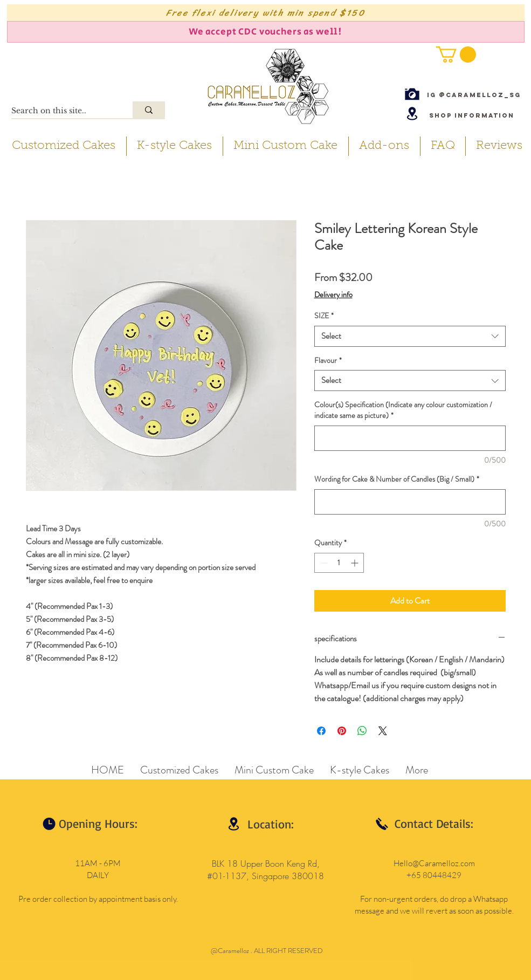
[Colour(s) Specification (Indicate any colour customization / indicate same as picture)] (410, 438)
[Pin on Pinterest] (342, 731)
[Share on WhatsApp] (362, 731)
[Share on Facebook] (321, 731)
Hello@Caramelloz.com (434, 863)
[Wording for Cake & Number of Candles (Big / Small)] (410, 502)
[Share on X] (383, 731)
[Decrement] (323, 563)
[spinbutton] (339, 563)
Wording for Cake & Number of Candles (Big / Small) (397, 479)
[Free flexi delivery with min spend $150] (266, 13)
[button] (456, 54)
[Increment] (356, 563)
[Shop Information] (472, 115)
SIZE (324, 316)
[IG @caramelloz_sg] (474, 95)
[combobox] (410, 336)
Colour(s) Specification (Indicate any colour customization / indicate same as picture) (403, 410)
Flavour (328, 361)
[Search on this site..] (61, 111)
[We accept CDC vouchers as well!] (266, 32)
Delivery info (333, 295)
